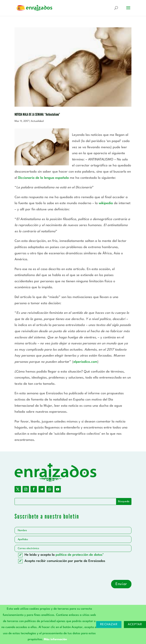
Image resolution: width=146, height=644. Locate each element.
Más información (55, 640)
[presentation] (45, 572)
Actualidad (37, 121)
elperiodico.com (85, 362)
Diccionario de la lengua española (43, 178)
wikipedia (106, 203)
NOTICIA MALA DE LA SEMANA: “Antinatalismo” (37, 114)
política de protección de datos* (80, 555)
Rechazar (109, 625)
